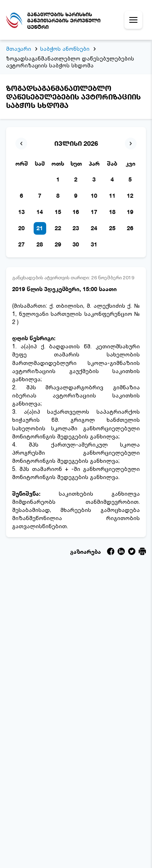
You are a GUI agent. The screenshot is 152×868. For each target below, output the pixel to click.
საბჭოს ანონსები (65, 49)
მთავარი (19, 49)
